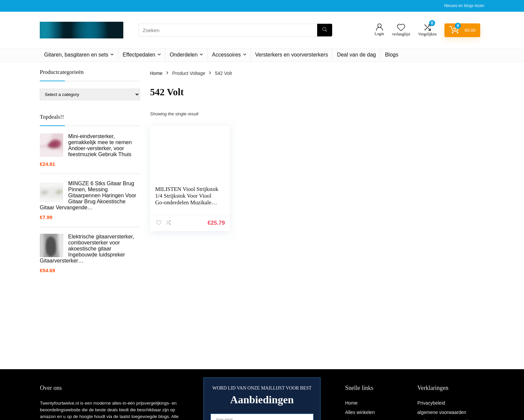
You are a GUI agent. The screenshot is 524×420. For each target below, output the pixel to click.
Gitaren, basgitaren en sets (76, 55)
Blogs (392, 55)
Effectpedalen (139, 55)
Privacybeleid (431, 403)
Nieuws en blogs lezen (464, 6)
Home (156, 73)
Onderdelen (184, 55)
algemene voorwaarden (442, 412)
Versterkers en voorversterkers (292, 55)
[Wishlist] (401, 28)
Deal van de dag (356, 55)
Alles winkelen (360, 412)
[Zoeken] (325, 30)
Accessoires (226, 55)
